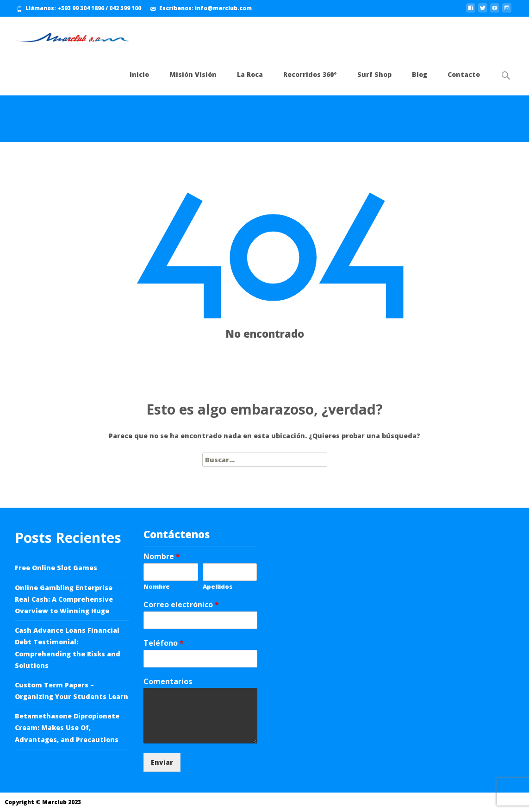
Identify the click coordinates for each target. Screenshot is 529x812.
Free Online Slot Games (56, 568)
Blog (420, 74)
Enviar (162, 762)
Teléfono (164, 643)
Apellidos (218, 587)
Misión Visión (193, 74)
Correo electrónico (181, 605)
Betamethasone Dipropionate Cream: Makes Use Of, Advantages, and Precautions (67, 727)
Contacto (464, 74)
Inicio (139, 74)
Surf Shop (374, 74)
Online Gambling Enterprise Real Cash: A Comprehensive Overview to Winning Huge (64, 599)
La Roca (250, 74)
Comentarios (168, 682)
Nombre (162, 557)
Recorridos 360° (310, 74)
